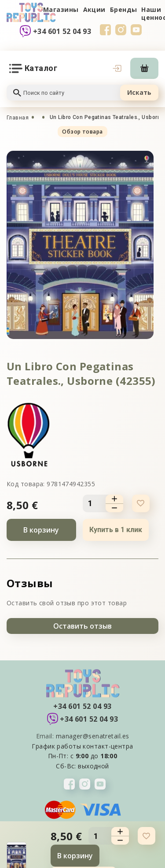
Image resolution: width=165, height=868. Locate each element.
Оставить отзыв (82, 626)
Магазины (61, 9)
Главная (18, 118)
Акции (94, 9)
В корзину (41, 530)
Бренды (124, 9)
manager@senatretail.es (93, 736)
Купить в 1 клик (116, 530)
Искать (139, 92)
